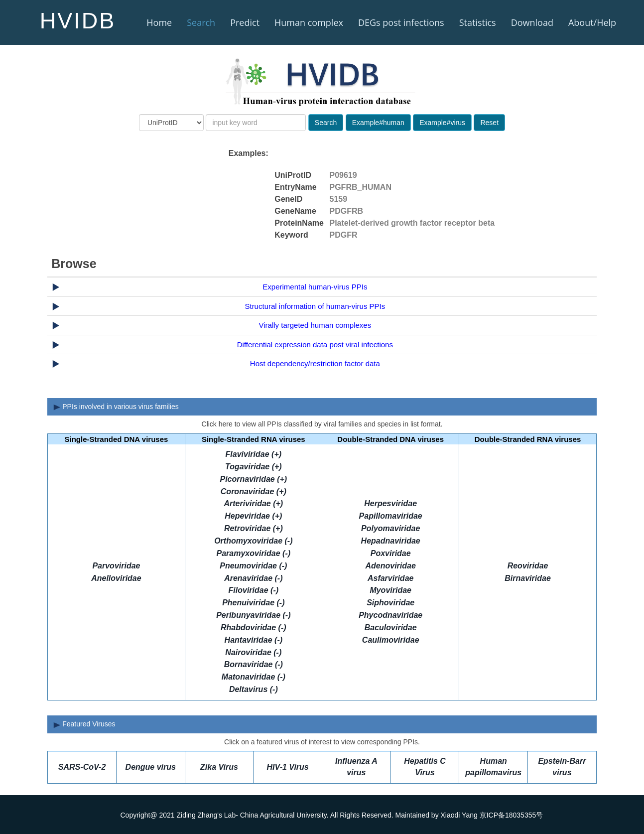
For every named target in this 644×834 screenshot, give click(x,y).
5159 (339, 199)
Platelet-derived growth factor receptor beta (412, 223)
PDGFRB (347, 211)
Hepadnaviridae (391, 541)
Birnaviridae (527, 578)
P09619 (343, 175)
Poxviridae (391, 553)
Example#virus (442, 123)
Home (159, 22)
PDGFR (344, 235)
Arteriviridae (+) (253, 503)
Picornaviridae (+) (253, 479)
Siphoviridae (390, 603)
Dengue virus (151, 767)
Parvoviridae (116, 566)
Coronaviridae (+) (254, 491)
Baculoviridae (391, 627)
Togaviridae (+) (254, 467)
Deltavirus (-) (254, 689)
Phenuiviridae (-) (253, 603)
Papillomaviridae (391, 516)
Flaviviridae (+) (254, 454)
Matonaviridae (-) (254, 677)
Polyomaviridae (390, 528)
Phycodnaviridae (390, 615)
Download (532, 22)
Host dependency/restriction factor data (315, 363)
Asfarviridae (391, 578)
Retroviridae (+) (254, 528)
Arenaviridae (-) (253, 578)
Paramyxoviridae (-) (254, 553)
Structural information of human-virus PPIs (315, 306)
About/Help (592, 22)
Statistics (478, 22)
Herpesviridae (390, 503)
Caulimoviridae (391, 640)
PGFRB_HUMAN (361, 187)
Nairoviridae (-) (253, 652)
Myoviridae (390, 590)
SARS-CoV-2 (82, 767)
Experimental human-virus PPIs (315, 287)
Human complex (309, 22)
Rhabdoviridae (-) (254, 627)
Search (201, 22)
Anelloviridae (116, 578)
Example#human (378, 123)
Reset (489, 123)
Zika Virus (219, 767)
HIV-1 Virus (288, 767)
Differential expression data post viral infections (315, 345)
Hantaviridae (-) (254, 640)
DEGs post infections (401, 22)
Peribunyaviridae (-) (253, 615)
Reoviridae (528, 566)
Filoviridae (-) (254, 590)
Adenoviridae (391, 566)
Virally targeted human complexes (315, 325)
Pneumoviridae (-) (253, 566)
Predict (245, 22)
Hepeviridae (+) (253, 516)
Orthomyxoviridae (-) (253, 541)
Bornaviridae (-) (254, 664)
